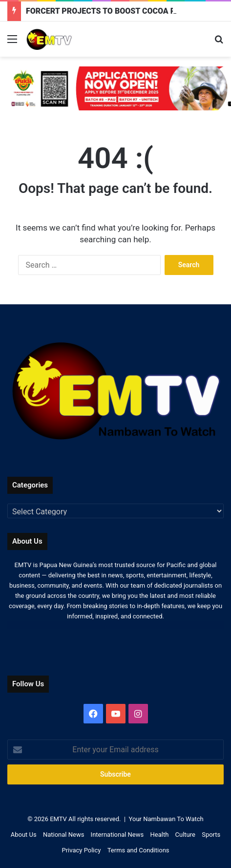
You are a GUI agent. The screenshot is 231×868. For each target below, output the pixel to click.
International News (117, 835)
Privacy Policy (81, 850)
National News (63, 835)
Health (159, 835)
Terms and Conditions (138, 850)
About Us (24, 835)
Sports (211, 835)
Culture (185, 835)
